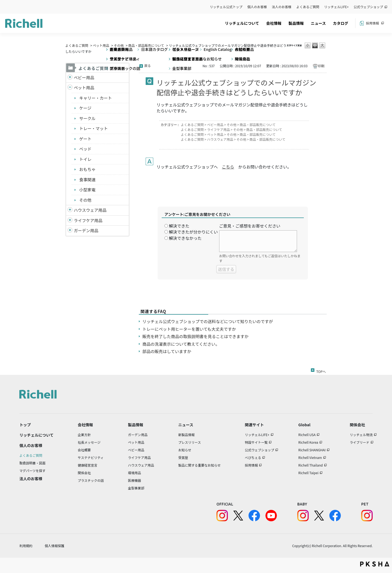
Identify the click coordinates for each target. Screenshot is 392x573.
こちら (228, 167)
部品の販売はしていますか (167, 351)
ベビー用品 (84, 77)
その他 (119, 45)
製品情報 (296, 23)
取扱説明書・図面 (32, 463)
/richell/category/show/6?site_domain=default (70, 221)
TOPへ (321, 370)
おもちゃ (87, 169)
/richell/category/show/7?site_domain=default (70, 210)
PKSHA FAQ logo (375, 564)
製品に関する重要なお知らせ (200, 465)
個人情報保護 (54, 546)
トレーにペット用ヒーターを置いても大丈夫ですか (189, 329)
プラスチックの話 (91, 480)
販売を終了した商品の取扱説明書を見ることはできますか (195, 336)
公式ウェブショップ (368, 7)
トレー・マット (94, 128)
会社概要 (84, 450)
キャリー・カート (96, 98)
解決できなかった (185, 238)
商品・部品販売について (146, 45)
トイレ (85, 159)
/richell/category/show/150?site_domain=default (70, 231)
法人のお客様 (282, 7)
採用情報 (372, 23)
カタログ (341, 23)
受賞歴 (183, 457)
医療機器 (134, 480)
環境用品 (134, 473)
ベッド (85, 149)
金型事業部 (136, 488)
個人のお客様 (257, 7)
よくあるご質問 (308, 7)
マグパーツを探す (32, 471)
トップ (25, 425)
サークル (87, 118)
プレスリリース (190, 442)
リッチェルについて (242, 23)
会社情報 (274, 23)
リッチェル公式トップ (226, 7)
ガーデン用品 (86, 230)
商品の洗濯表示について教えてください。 (181, 344)
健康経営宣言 (88, 465)
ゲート (85, 139)
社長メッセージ (89, 442)
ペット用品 (101, 45)
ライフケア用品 (88, 220)
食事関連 (87, 180)
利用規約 (26, 546)
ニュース (318, 23)
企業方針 (84, 435)
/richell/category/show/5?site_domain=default (70, 78)
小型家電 (87, 190)
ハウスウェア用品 (90, 210)
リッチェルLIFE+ (336, 7)
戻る (148, 65)
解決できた (179, 226)
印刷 (321, 66)
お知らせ (185, 450)
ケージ (85, 108)
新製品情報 (186, 435)
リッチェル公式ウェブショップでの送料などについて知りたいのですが (208, 321)
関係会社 (84, 473)
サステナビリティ (91, 457)
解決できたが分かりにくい (193, 232)
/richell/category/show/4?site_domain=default (70, 88)
